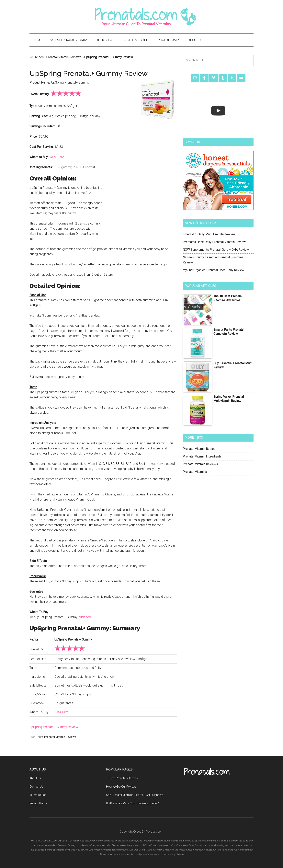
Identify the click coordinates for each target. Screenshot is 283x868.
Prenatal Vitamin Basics (199, 449)
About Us (35, 778)
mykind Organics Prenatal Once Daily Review (214, 270)
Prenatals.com (141, 17)
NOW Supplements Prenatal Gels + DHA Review (216, 250)
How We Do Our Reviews (121, 787)
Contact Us (36, 787)
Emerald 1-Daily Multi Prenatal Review (209, 234)
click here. (85, 617)
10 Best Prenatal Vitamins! (122, 778)
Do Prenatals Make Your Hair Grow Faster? (132, 803)
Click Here (57, 157)
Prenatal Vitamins (195, 472)
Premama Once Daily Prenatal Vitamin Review (214, 242)
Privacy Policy (38, 803)
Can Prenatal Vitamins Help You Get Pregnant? (135, 795)
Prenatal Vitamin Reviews (64, 57)
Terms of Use (38, 795)
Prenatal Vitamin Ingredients (202, 456)
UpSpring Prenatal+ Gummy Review (54, 727)
